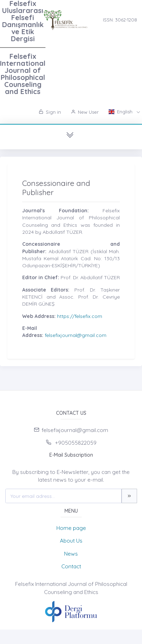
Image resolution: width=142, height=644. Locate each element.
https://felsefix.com (80, 316)
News (71, 554)
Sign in (50, 112)
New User (85, 112)
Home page (71, 528)
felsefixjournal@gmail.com (76, 335)
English (121, 112)
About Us (71, 541)
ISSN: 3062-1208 (120, 20)
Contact (71, 566)
